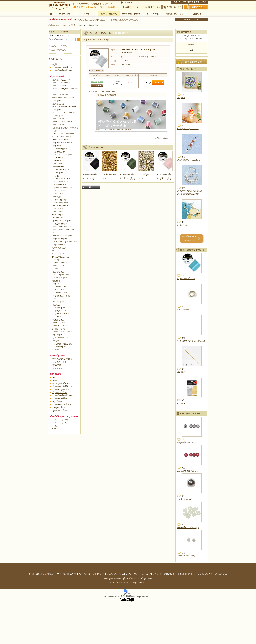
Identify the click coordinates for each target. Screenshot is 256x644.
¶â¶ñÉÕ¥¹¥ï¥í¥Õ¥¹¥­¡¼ (60, 140)
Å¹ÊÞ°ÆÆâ (197, 13)
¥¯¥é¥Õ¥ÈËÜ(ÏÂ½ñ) (60, 420)
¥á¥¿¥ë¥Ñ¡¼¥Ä (58, 320)
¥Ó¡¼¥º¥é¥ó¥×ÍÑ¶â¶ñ (60, 398)
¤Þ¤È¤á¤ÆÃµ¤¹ (65, 13)
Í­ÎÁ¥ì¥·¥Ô (55, 429)
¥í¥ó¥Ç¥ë (55, 341)
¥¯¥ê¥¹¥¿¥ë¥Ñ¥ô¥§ (59, 200)
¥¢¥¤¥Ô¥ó (181, 372)
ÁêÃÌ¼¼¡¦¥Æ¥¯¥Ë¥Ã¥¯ (175, 13)
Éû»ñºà (54, 380)
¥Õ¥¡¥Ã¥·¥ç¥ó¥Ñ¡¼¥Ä (60, 275)
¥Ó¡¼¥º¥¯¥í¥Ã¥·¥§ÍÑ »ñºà (62, 70)
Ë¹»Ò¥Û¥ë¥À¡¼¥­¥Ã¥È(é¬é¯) (189, 160)
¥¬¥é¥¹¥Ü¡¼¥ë (57, 173)
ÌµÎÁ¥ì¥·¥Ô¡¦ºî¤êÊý (131, 13)
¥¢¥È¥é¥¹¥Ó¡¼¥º (58, 152)
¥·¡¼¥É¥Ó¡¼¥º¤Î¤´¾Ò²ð (41, 574)
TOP (51, 13)
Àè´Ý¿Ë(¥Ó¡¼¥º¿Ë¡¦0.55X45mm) (191, 341)
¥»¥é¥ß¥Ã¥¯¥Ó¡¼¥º (59, 224)
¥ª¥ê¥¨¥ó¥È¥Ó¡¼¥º (59, 167)
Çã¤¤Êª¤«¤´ (196, 7)
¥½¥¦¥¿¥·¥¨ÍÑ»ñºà (58, 407)
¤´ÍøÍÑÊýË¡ (127, 2)
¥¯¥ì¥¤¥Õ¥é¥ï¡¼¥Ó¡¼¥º (61, 203)
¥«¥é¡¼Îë (55, 176)
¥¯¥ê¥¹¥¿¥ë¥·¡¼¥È (59, 194)
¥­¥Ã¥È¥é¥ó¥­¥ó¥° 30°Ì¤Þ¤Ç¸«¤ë (189, 238)
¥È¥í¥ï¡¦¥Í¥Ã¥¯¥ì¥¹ (185, 225)
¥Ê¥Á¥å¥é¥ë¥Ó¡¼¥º (59, 263)
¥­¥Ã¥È (87, 13)
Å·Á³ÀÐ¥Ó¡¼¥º (58, 254)
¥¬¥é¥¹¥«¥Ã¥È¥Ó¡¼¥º (60, 170)
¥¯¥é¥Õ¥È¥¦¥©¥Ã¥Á (60, 191)
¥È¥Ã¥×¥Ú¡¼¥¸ (54, 25)
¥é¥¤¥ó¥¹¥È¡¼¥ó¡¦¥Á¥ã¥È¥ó (63, 332)
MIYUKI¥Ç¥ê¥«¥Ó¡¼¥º (61, 83)
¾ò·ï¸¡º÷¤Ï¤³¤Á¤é (59, 50)
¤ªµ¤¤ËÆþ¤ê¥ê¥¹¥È (152, 7)
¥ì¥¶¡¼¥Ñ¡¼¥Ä (58, 335)
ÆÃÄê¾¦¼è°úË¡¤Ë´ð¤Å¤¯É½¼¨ (123, 574)
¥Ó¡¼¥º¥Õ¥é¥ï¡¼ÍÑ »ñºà (61, 404)
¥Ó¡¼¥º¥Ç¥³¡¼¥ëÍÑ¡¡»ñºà (61, 389)
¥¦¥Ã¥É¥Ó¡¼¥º (57, 161)
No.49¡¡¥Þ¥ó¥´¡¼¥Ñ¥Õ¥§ (188, 129)
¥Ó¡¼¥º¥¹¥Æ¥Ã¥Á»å (186, 279)
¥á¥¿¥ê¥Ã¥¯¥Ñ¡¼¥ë (185, 443)
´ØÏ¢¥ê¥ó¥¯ (169, 574)
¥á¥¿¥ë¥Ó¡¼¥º (57, 368)
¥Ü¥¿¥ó (55, 299)
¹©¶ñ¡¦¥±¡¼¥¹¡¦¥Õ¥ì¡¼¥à (61, 383)
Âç (201, 20)
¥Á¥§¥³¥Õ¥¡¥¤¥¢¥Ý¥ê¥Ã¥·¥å (63, 143)
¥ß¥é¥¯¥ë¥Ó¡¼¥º (58, 308)
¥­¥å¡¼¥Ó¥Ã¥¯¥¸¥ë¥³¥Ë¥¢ (62, 188)
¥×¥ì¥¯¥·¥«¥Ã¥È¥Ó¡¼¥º (61, 296)
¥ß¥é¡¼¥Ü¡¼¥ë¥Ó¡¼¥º (60, 314)
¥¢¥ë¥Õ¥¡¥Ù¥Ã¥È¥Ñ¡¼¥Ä (62, 155)
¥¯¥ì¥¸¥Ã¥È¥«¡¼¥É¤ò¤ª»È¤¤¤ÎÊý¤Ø (123, 20)
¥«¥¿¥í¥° (55, 426)
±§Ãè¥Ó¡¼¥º (57, 164)
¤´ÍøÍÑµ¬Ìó (99, 574)
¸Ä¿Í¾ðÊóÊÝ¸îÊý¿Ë (151, 574)
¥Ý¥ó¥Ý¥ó (56, 305)
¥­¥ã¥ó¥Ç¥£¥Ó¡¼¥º (59, 185)
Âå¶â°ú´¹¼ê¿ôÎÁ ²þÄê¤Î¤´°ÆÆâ (91, 20)
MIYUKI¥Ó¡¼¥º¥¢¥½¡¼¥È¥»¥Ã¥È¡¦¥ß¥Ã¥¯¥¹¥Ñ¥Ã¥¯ (65, 89)
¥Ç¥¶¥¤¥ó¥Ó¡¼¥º (58, 245)
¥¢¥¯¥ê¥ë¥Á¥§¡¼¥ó (59, 149)
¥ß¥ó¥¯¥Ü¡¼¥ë (57, 317)
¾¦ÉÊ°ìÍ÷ (176, 2)
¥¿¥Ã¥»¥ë (55, 233)
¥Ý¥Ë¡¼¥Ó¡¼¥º (58, 302)
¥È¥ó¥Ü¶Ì (55, 260)
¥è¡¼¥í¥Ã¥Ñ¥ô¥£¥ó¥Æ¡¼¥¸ (62, 344)
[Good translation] (122, 600)
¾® (194, 20)
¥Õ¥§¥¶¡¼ (56, 284)
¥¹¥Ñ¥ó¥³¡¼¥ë (57, 218)
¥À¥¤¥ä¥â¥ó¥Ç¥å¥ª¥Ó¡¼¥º (62, 227)
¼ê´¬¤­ (54, 251)
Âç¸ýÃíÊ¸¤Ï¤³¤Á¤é (172, 7)
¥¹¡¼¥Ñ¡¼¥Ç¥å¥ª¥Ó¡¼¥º (61, 221)
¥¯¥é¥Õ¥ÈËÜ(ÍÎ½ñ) (59, 423)
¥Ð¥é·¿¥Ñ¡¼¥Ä (58, 272)
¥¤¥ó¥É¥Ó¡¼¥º (57, 158)
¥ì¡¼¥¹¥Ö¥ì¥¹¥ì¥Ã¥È (60, 338)
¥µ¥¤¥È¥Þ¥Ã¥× (201, 2)
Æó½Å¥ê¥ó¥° (183, 310)
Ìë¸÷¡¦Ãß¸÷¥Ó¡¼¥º (59, 329)
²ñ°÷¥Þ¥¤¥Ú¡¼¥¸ (131, 7)
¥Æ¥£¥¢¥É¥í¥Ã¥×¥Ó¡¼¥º (62, 236)
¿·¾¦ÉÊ (54, 64)
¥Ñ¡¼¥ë (55, 269)
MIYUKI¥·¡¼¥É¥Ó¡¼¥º (61, 80)
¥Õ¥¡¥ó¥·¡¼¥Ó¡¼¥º (59, 278)
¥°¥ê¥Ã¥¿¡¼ (56, 197)
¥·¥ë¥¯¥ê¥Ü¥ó (57, 212)
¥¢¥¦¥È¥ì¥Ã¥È (57, 350)
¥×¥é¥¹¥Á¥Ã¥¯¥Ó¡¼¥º (60, 293)
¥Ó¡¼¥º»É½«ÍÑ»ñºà (59, 393)
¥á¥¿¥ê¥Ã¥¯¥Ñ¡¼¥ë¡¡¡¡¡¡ (187, 471)
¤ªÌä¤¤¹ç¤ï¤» (188, 2)
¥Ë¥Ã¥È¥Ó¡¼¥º (58, 266)
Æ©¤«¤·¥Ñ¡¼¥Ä (58, 215)
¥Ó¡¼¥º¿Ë (181, 403)
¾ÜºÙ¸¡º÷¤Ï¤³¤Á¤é (59, 46)
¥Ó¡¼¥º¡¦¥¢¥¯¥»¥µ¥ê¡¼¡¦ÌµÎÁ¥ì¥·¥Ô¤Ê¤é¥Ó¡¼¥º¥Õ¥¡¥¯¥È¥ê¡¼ (128, 579)
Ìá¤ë (91, 187)
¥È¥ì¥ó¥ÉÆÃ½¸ (153, 13)
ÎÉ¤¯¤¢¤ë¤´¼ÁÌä (204, 574)
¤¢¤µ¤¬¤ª (181, 98)
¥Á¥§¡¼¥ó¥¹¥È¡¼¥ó (59, 239)
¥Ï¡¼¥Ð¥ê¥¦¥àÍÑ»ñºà (60, 411)
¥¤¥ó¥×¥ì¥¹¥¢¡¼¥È (59, 347)
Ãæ (197, 20)
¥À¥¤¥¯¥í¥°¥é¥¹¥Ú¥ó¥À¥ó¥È (63, 230)
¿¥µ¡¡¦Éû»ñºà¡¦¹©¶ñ (59, 362)
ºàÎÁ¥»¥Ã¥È (56, 365)
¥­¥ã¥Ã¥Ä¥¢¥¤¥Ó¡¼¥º (60, 182)
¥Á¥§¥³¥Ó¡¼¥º (57, 146)
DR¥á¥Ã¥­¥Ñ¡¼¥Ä (185, 499)
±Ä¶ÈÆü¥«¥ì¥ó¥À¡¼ (66, 574)
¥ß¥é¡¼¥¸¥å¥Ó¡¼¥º (59, 311)
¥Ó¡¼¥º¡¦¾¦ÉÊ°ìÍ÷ (109, 13)
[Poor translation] (130, 600)
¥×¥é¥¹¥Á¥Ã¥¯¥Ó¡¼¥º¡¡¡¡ (188, 528)
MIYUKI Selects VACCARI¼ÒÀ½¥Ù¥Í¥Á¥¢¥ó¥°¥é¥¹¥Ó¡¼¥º (64, 107)
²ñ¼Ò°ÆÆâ (85, 574)
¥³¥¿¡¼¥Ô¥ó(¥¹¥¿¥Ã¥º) (60, 206)
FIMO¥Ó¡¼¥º (57, 281)
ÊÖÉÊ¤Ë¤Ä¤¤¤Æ (163, 138)
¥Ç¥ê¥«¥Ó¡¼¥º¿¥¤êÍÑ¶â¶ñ (62, 359)
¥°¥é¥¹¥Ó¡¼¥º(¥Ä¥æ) (186, 556)
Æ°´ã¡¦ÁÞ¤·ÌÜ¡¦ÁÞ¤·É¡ (60, 257)
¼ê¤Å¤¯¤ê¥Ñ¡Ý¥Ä (59, 248)
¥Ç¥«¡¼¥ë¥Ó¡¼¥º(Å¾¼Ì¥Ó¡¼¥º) (64, 242)
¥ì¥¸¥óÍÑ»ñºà (57, 402)
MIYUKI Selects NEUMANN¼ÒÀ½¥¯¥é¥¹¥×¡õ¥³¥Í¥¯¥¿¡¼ (65, 128)
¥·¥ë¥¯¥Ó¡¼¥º (57, 209)
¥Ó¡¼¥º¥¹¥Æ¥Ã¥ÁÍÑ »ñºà (62, 67)
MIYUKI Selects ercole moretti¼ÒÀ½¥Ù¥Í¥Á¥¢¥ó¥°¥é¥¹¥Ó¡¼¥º (63, 98)
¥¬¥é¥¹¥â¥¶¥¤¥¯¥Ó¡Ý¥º (61, 179)
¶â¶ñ (53, 378)
